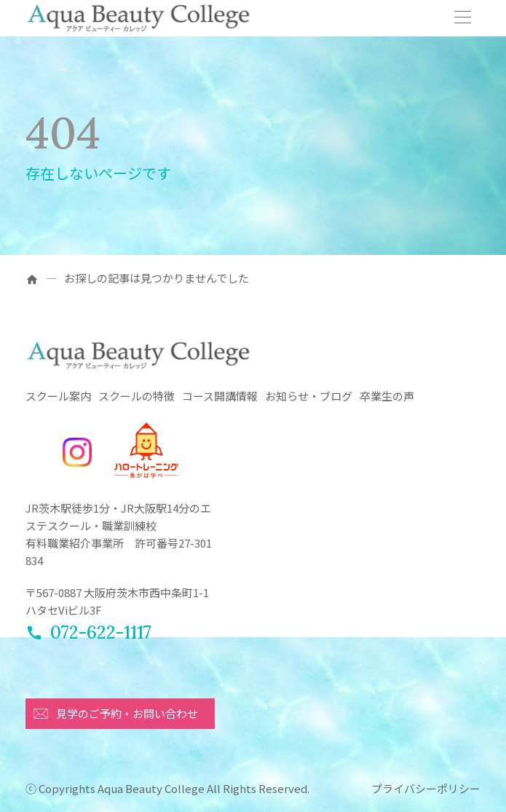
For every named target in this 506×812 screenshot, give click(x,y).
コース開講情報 (220, 396)
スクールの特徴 (137, 396)
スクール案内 (58, 396)
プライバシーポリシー (426, 788)
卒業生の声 (387, 396)
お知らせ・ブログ (309, 396)
